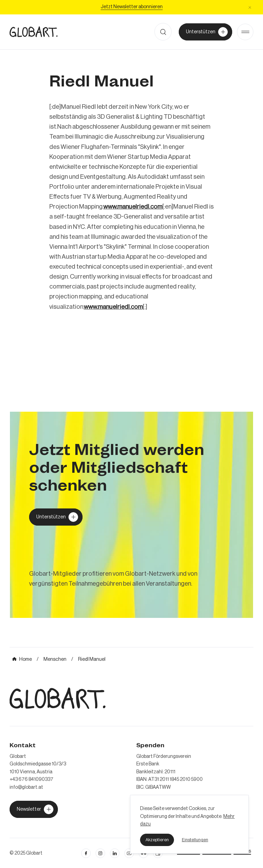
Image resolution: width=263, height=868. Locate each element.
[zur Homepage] (34, 32)
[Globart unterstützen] (56, 517)
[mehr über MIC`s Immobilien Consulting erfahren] (131, 515)
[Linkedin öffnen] (115, 853)
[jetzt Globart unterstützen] (34, 809)
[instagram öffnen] (100, 853)
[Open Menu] (245, 32)
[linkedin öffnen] (129, 853)
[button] (157, 840)
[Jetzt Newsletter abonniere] (132, 7)
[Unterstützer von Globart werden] (205, 32)
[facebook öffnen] (86, 853)
